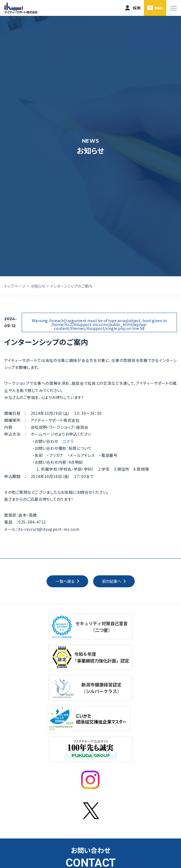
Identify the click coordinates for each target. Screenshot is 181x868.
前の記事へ (112, 581)
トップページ (15, 286)
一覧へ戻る (65, 581)
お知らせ (38, 286)
